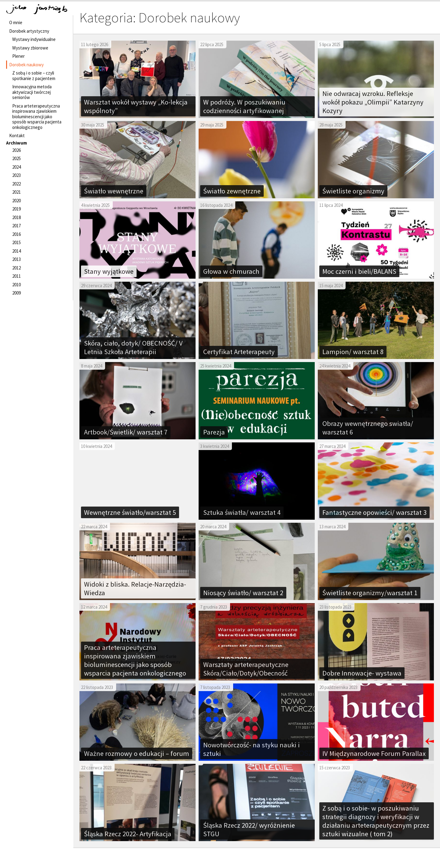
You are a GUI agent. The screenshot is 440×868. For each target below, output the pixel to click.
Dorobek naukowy (26, 65)
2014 (16, 251)
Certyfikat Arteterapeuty (239, 352)
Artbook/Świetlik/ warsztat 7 (126, 432)
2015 (16, 242)
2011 (16, 276)
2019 (16, 209)
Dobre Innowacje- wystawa (362, 673)
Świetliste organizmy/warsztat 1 (370, 593)
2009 (16, 293)
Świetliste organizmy (353, 191)
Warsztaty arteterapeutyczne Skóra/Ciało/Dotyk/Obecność (246, 669)
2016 (16, 234)
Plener (18, 56)
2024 (16, 167)
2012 (16, 268)
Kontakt (17, 136)
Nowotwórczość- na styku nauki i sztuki (251, 749)
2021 (16, 192)
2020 (16, 201)
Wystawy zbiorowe (30, 48)
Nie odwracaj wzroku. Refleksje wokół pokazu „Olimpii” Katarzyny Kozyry (373, 102)
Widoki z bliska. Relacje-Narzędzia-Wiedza (135, 588)
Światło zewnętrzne (232, 191)
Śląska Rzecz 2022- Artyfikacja (128, 834)
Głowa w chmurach (231, 271)
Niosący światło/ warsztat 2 (243, 593)
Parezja (214, 432)
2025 (16, 158)
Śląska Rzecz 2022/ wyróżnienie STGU (249, 830)
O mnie (16, 22)
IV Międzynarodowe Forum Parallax (374, 753)
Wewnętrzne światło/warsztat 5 (130, 512)
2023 (16, 175)
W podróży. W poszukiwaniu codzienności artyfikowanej (244, 106)
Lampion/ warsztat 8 (353, 352)
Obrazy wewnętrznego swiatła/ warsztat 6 (368, 428)
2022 (16, 184)
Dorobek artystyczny (29, 31)
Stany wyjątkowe (109, 271)
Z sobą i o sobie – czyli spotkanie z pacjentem (34, 76)
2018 (16, 217)
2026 (16, 150)
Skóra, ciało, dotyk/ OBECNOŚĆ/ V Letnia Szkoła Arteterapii (133, 347)
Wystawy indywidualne (34, 39)
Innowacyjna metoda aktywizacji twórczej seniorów (32, 92)
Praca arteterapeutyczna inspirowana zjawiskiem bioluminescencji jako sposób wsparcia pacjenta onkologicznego (37, 117)
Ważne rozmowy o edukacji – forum (137, 753)
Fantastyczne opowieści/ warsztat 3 (374, 512)
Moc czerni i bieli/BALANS (359, 271)
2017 (16, 226)
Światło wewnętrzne (114, 191)
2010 (16, 285)
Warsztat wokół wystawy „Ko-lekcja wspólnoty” (136, 106)
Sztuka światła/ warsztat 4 (242, 512)
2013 (16, 259)
